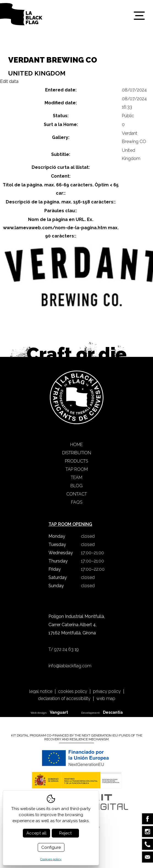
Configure (51, 847)
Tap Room (77, 469)
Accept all (36, 833)
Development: (102, 712)
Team (76, 478)
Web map (106, 699)
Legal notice (41, 691)
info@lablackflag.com (70, 666)
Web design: (49, 712)
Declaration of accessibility (64, 699)
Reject (65, 833)
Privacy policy (107, 691)
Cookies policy (73, 691)
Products (76, 461)
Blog (76, 486)
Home (76, 445)
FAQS (77, 502)
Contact (77, 494)
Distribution (77, 453)
